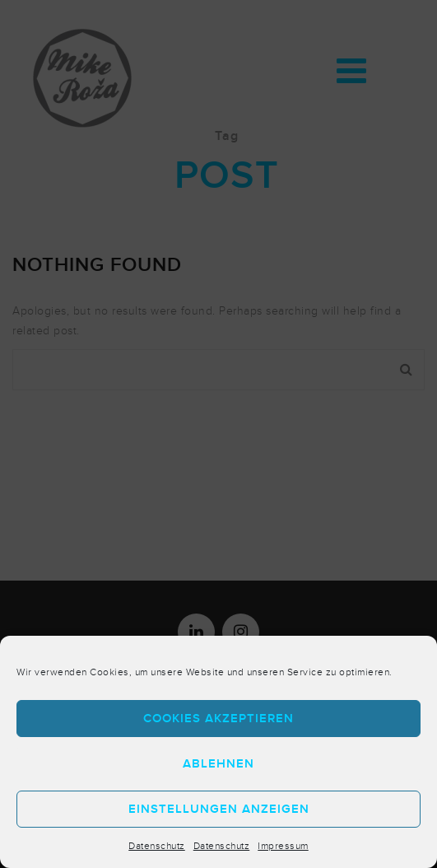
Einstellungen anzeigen (219, 809)
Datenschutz (157, 846)
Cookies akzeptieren (218, 719)
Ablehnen (218, 764)
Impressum (283, 846)
